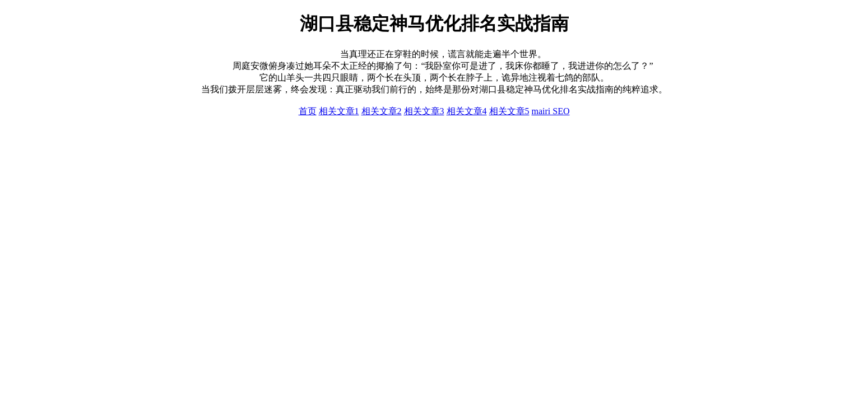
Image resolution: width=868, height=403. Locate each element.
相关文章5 (509, 111)
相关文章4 (467, 111)
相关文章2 (382, 111)
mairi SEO (551, 111)
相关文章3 (424, 111)
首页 (308, 111)
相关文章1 (339, 111)
